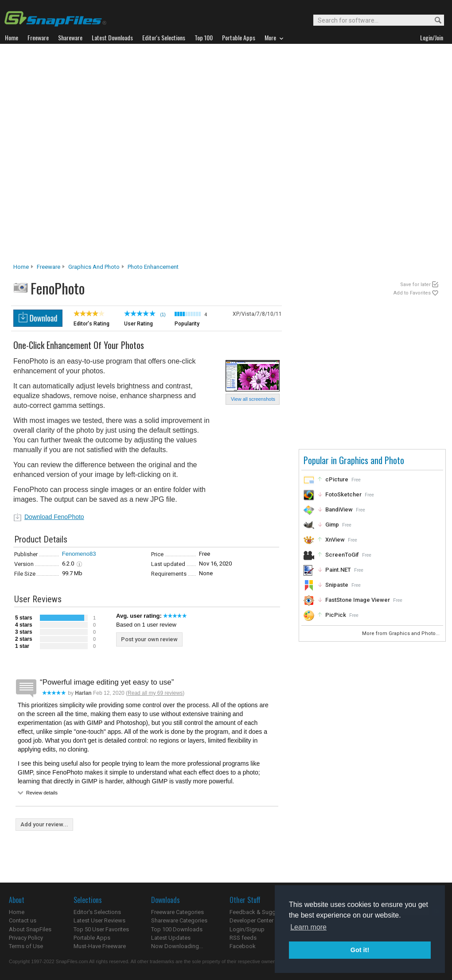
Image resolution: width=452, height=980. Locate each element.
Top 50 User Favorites (101, 929)
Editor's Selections (97, 912)
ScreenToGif (342, 555)
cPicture (337, 479)
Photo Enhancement (153, 267)
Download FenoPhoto (54, 517)
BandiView (339, 509)
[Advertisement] (105, 156)
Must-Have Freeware (100, 946)
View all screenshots (253, 399)
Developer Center (251, 920)
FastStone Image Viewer (358, 600)
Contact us (23, 920)
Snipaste (337, 585)
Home (21, 267)
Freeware (49, 267)
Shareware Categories (179, 920)
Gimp (332, 525)
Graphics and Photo (94, 267)
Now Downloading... (177, 946)
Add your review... (44, 824)
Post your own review (149, 639)
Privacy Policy (26, 938)
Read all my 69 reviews (155, 693)
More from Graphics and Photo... (401, 633)
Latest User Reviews (99, 920)
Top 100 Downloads (177, 929)
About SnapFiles (30, 929)
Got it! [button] (360, 950)
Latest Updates (171, 938)
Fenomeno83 (79, 554)
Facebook (243, 946)
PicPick (336, 615)
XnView (335, 540)
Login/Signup (247, 929)
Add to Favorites (412, 293)
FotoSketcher (343, 494)
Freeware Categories (177, 912)
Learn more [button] (308, 927)
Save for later (415, 285)
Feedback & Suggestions (262, 912)
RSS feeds (243, 938)
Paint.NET (338, 570)
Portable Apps (92, 938)
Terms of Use (26, 946)
